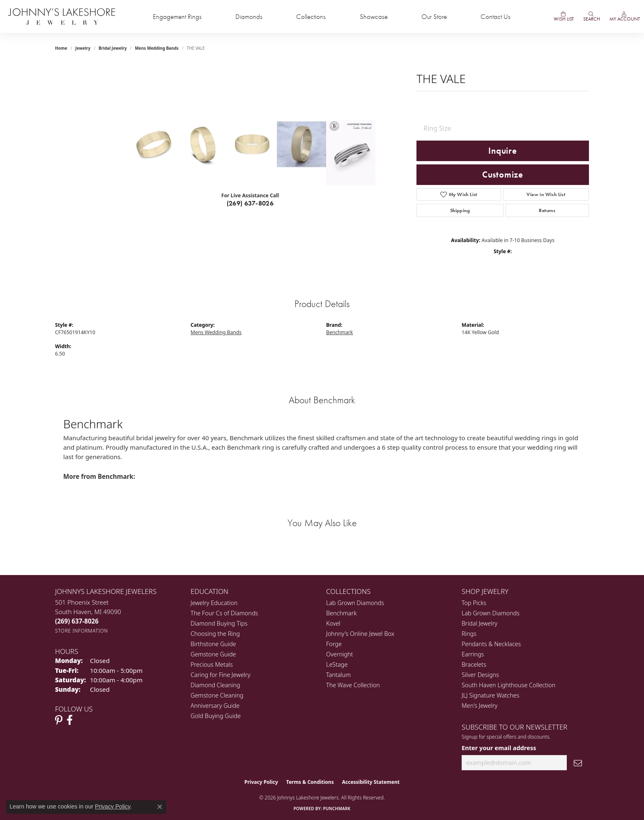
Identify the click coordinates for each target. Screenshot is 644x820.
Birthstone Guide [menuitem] (213, 644)
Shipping (460, 210)
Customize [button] (503, 175)
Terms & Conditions (310, 782)
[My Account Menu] (624, 16)
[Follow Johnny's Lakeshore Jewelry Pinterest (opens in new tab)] (59, 720)
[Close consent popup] (160, 807)
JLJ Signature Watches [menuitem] (490, 695)
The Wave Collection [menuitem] (353, 685)
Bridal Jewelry (113, 48)
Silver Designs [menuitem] (480, 675)
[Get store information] (82, 631)
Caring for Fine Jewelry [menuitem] (220, 675)
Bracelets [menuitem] (474, 664)
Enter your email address (499, 748)
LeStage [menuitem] (337, 664)
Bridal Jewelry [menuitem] (480, 623)
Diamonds (249, 17)
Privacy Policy (261, 782)
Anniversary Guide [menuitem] (215, 706)
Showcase (374, 17)
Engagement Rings (177, 17)
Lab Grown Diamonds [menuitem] (355, 603)
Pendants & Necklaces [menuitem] (491, 644)
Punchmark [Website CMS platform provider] (337, 808)
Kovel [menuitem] (333, 623)
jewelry (83, 48)
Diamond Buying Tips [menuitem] (219, 623)
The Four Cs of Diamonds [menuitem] (224, 613)
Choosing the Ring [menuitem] (215, 634)
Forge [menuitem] (334, 644)
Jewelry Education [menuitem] (214, 603)
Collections (311, 17)
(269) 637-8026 (250, 203)
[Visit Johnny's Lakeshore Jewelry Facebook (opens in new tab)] (70, 720)
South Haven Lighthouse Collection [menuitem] (508, 685)
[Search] (591, 16)
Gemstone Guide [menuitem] (213, 654)
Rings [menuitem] (469, 634)
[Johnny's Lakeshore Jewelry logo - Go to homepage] (62, 16)
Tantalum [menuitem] (338, 675)
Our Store (434, 17)
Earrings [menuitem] (473, 654)
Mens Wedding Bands (157, 48)
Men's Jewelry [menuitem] (480, 706)
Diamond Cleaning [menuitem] (215, 685)
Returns (547, 210)
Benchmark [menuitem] (341, 613)
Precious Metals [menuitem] (212, 664)
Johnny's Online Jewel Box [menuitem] (360, 634)
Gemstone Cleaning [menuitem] (217, 695)
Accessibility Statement (371, 782)
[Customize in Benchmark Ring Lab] (351, 152)
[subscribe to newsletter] (578, 763)
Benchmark (339, 332)
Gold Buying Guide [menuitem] (216, 716)
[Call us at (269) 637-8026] (77, 621)
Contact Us (496, 17)
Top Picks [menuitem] (474, 603)
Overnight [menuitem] (339, 654)
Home (61, 48)
